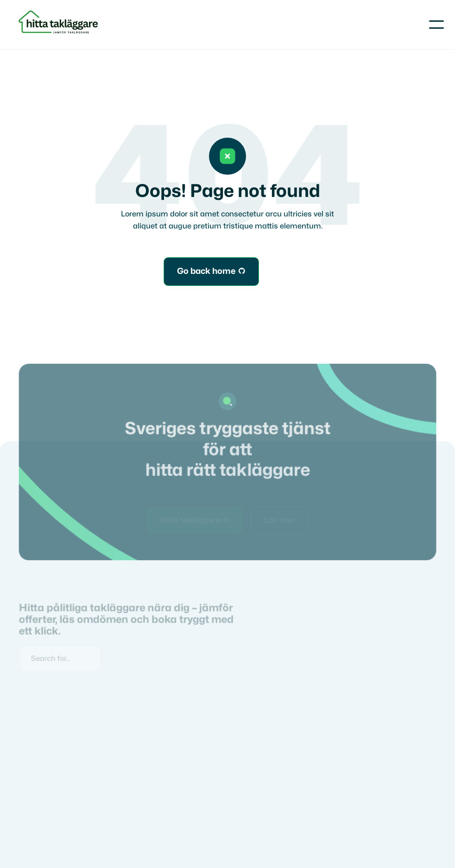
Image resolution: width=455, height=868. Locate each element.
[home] (60, 25)
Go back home (211, 272)
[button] (436, 25)
